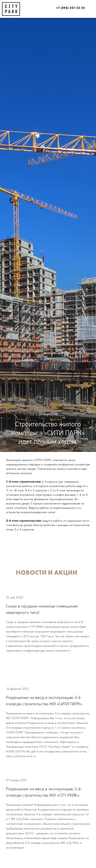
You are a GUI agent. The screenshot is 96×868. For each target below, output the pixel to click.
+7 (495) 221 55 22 (71, 8)
